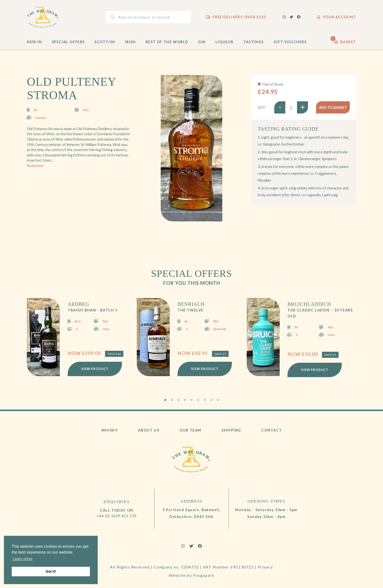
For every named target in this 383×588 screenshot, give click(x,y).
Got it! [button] (51, 571)
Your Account (337, 17)
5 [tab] (192, 400)
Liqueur (224, 42)
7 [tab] (205, 400)
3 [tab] (178, 400)
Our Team (190, 430)
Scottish (105, 42)
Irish (130, 42)
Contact (271, 430)
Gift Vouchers (290, 42)
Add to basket (333, 108)
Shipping (231, 430)
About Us (149, 430)
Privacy (265, 567)
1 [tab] (165, 400)
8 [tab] (211, 400)
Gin (202, 42)
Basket (345, 41)
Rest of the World (167, 42)
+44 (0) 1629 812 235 (117, 516)
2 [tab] (172, 400)
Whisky (110, 430)
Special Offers (68, 42)
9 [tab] (218, 400)
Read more (35, 166)
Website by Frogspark (192, 575)
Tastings (254, 42)
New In (34, 42)
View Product (95, 369)
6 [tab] (198, 400)
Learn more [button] (22, 559)
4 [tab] (185, 400)
